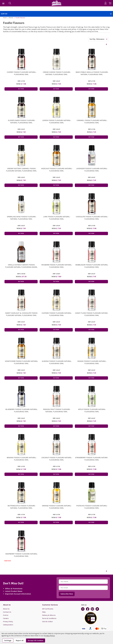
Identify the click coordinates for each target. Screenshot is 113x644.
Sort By (56, 14)
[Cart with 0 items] (111, 4)
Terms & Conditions (49, 618)
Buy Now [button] (21, 89)
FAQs (44, 612)
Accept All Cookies (36, 640)
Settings (8, 640)
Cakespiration (8, 625)
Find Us (6, 615)
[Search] (10, 3)
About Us (6, 609)
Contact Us (7, 612)
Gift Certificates (48, 609)
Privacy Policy (8, 622)
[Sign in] (106, 3)
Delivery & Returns (49, 615)
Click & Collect (47, 622)
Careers (6, 618)
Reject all (20, 640)
